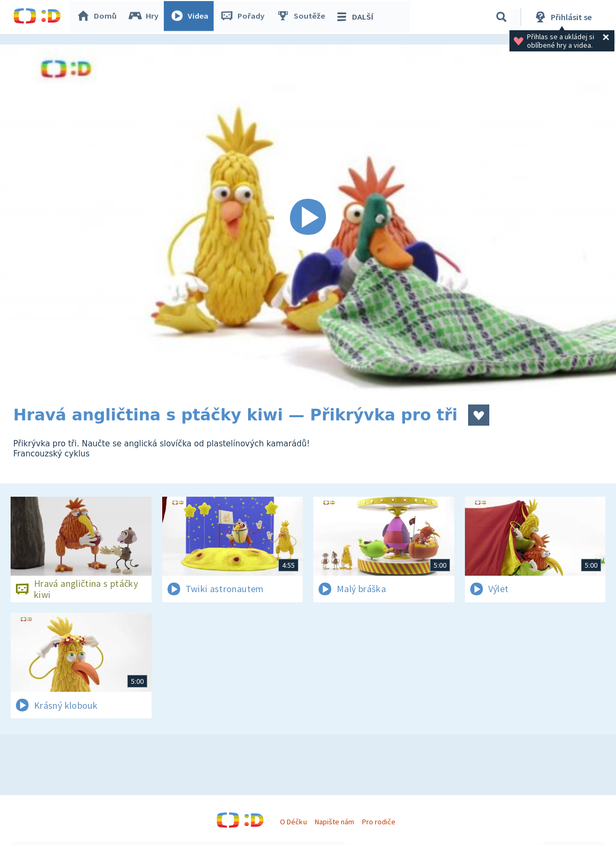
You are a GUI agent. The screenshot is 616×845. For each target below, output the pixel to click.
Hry (146, 17)
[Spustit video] (308, 218)
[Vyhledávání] (501, 17)
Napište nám (335, 822)
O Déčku (293, 822)
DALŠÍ (356, 17)
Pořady (244, 17)
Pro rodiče (379, 822)
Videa (191, 17)
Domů (99, 17)
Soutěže (303, 17)
